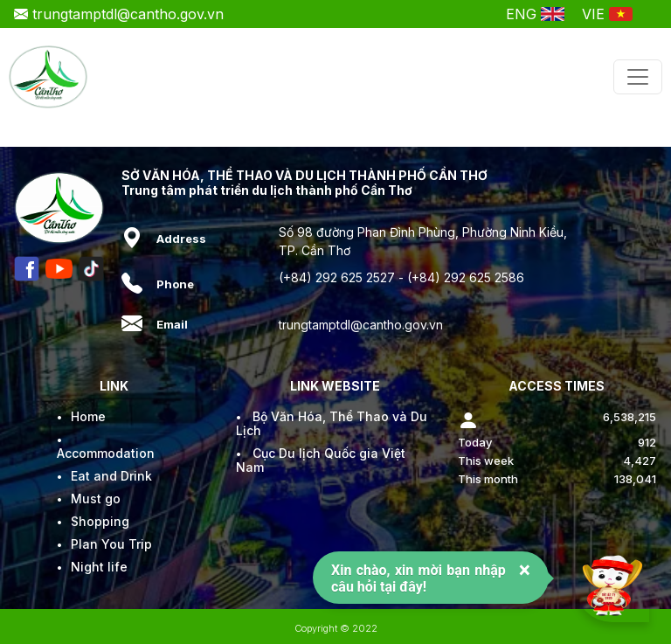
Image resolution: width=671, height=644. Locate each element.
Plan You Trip (111, 544)
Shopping (100, 521)
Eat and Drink (111, 476)
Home (88, 416)
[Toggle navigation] (638, 77)
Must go (96, 499)
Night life (99, 567)
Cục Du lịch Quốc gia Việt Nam (321, 460)
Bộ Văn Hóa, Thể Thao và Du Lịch (332, 423)
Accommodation (106, 453)
